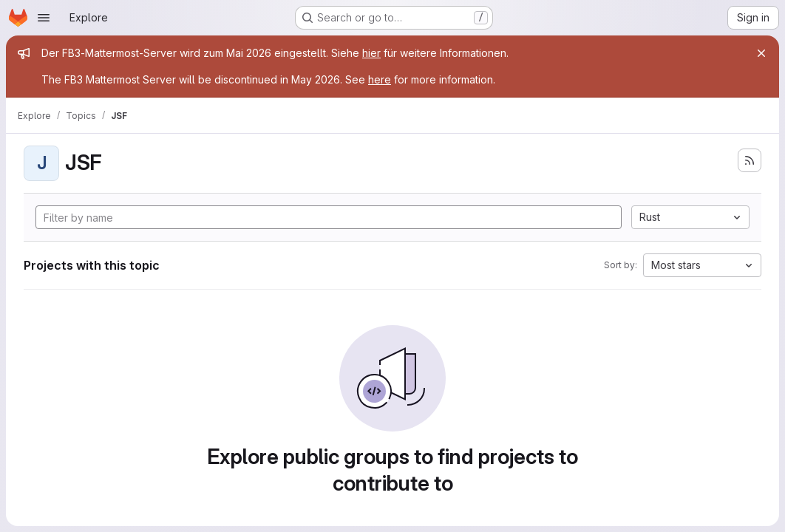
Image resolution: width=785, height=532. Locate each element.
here (380, 79)
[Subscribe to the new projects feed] (750, 160)
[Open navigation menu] (44, 18)
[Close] (761, 53)
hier (371, 53)
